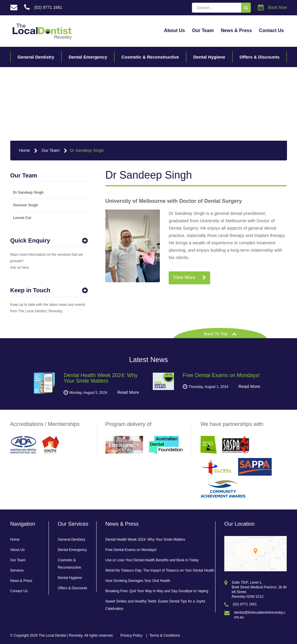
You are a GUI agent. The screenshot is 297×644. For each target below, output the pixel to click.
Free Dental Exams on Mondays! (131, 550)
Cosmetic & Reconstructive (150, 57)
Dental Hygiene (209, 57)
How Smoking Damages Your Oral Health (138, 581)
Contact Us (271, 30)
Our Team (203, 30)
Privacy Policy (131, 635)
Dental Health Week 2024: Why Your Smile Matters (145, 540)
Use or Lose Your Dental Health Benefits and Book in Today (152, 560)
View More (189, 278)
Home (25, 150)
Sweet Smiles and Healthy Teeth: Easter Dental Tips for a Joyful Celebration (155, 605)
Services (17, 570)
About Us (174, 30)
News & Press (236, 30)
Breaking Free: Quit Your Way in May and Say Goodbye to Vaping (157, 591)
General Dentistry (36, 57)
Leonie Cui (22, 218)
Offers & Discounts (260, 57)
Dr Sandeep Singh (87, 150)
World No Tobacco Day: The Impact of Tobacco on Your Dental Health (160, 570)
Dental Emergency (88, 57)
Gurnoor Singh (26, 205)
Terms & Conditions (165, 635)
